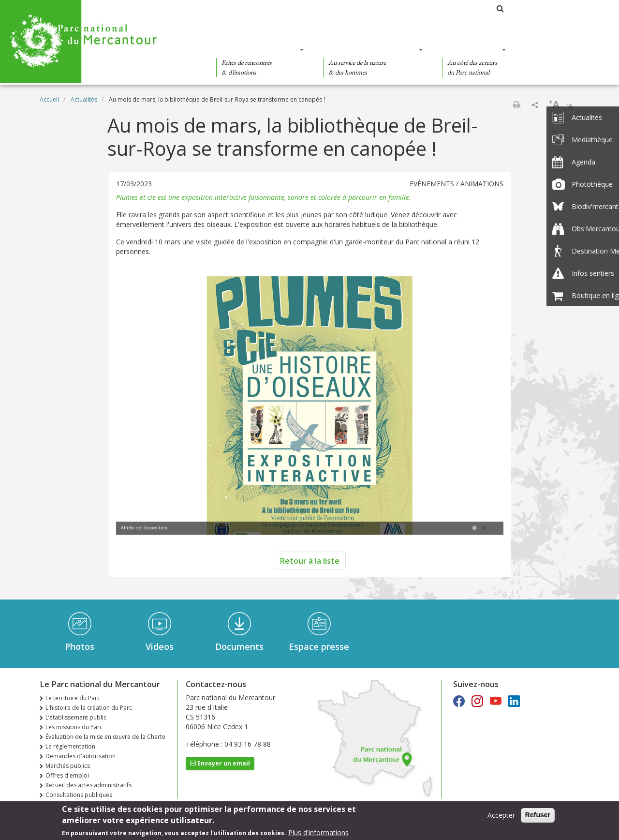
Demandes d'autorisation (81, 756)
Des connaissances (370, 49)
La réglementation (70, 746)
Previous (138, 406)
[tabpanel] (310, 407)
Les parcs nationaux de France (443, 8)
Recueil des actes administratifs (88, 785)
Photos (80, 646)
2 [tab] (484, 528)
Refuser (538, 815)
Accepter (501, 816)
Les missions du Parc (74, 727)
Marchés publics (68, 766)
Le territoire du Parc (73, 698)
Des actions (471, 49)
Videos (160, 646)
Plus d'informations (318, 832)
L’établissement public (76, 717)
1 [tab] (474, 528)
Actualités (84, 99)
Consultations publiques (79, 795)
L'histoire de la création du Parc (89, 708)
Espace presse (319, 646)
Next (482, 406)
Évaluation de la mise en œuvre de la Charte (105, 737)
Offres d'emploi (67, 775)
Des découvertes (257, 49)
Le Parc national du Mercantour (332, 8)
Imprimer (516, 105)
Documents (239, 646)
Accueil (49, 99)
